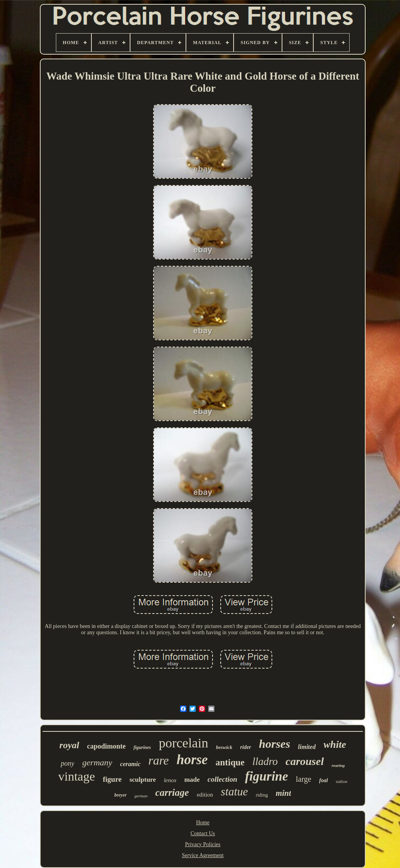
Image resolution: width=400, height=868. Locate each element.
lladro (265, 761)
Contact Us (203, 833)
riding (262, 795)
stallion (341, 782)
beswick (224, 747)
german (141, 796)
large (304, 779)
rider (246, 747)
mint (284, 793)
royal (69, 745)
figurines (142, 747)
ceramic (130, 764)
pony (67, 763)
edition (205, 795)
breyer (121, 795)
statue (234, 792)
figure (112, 779)
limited (307, 747)
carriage (172, 792)
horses (275, 744)
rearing (338, 765)
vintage (77, 776)
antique (230, 762)
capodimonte (106, 746)
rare (159, 760)
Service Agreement (203, 855)
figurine (266, 776)
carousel (305, 761)
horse (192, 760)
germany (97, 762)
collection (222, 779)
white (335, 744)
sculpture (143, 780)
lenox (170, 780)
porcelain (183, 743)
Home (203, 823)
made (192, 780)
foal (324, 780)
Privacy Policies (203, 844)
